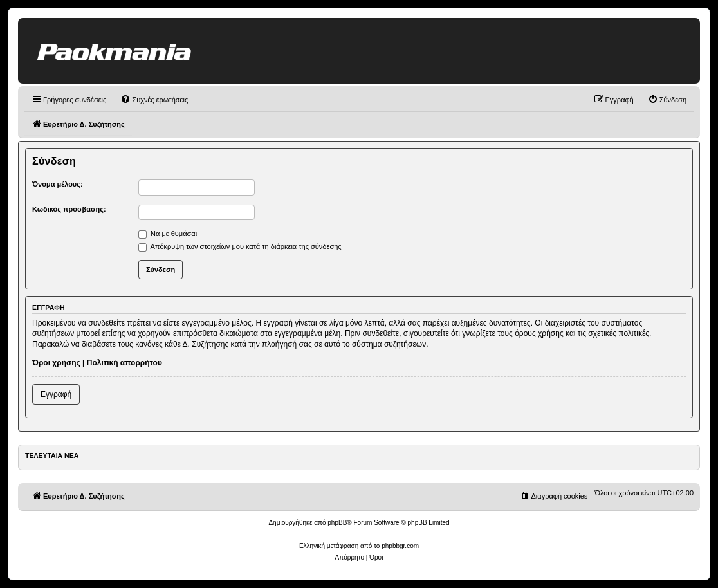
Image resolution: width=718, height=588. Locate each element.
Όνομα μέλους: (58, 184)
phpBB (337, 523)
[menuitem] (154, 100)
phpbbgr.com (400, 546)
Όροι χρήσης (56, 363)
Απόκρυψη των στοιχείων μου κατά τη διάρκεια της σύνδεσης (240, 246)
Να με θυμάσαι (168, 234)
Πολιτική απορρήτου (124, 363)
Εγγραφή (56, 394)
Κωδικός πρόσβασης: (69, 209)
